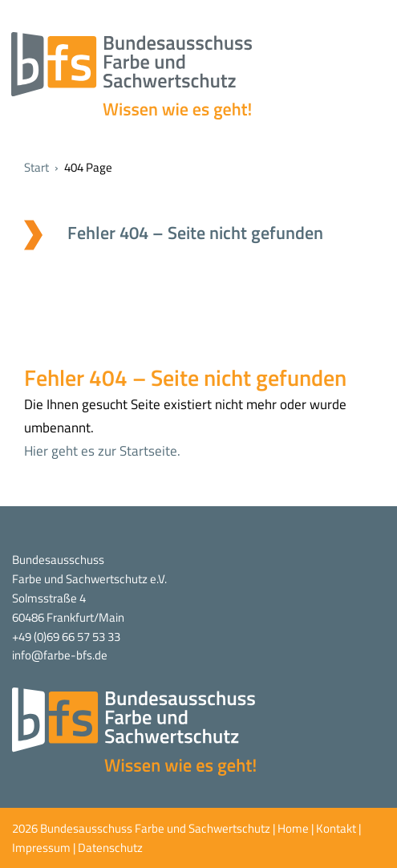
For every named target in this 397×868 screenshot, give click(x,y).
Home (293, 828)
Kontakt (336, 828)
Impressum (41, 848)
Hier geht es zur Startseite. (102, 451)
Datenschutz (110, 848)
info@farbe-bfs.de (60, 655)
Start (36, 167)
